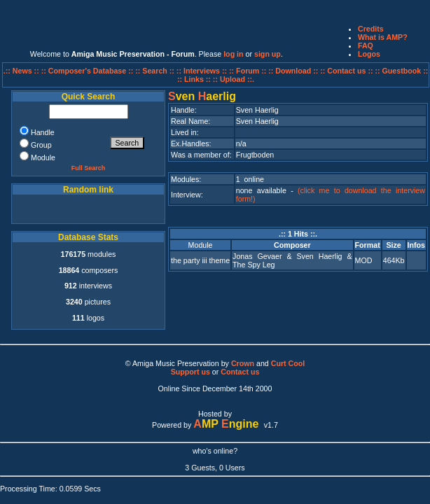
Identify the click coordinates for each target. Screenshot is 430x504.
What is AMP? (383, 37)
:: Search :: (156, 71)
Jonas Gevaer (257, 256)
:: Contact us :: (346, 71)
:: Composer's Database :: (89, 71)
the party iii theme (200, 260)
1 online (250, 179)
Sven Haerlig (319, 256)
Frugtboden (255, 155)
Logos (369, 54)
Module (201, 245)
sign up (268, 54)
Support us (190, 372)
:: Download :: (294, 71)
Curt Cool (288, 363)
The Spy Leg (254, 265)
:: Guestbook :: (401, 71)
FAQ (366, 45)
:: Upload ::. (234, 79)
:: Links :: (194, 79)
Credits (371, 29)
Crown (243, 363)
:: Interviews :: (203, 71)
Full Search (89, 168)
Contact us (240, 372)
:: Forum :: (249, 71)
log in (233, 54)
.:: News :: (22, 71)
